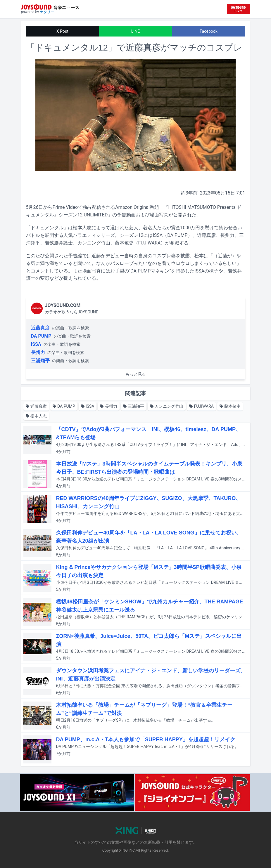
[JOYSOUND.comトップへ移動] (239, 9)
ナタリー (47, 12)
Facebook (209, 31)
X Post (62, 31)
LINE (135, 31)
